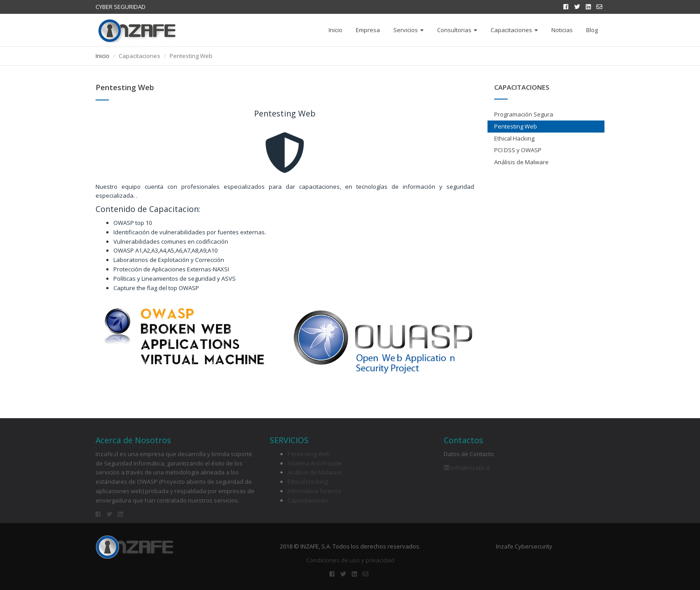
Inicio (335, 30)
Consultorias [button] (457, 30)
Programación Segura (524, 114)
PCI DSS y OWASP (518, 150)
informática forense (315, 491)
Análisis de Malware (521, 162)
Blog (592, 30)
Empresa (368, 30)
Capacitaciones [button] (514, 30)
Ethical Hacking (514, 138)
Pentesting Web (516, 126)
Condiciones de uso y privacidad (350, 560)
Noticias (562, 30)
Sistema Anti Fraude (315, 463)
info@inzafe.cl (467, 468)
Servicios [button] (408, 30)
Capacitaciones (308, 500)
